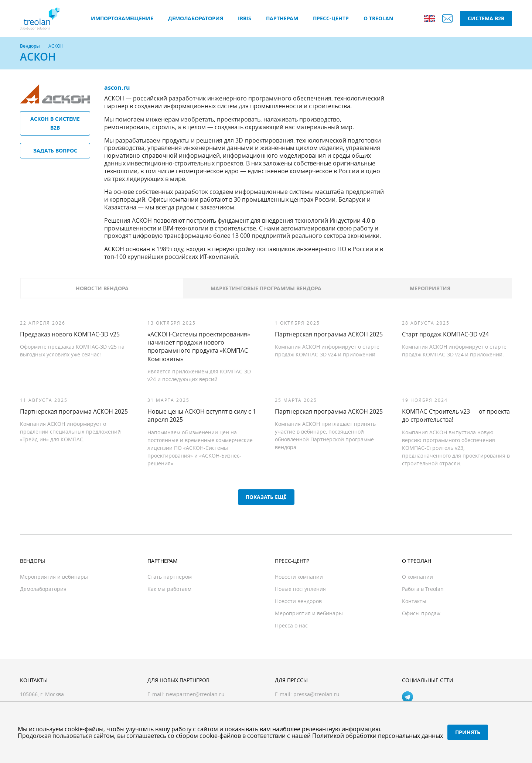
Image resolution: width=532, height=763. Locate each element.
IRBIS (245, 18)
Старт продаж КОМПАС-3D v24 (445, 334)
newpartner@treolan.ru (195, 694)
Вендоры (30, 46)
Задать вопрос (55, 150)
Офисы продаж (421, 613)
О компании (417, 577)
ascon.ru (117, 88)
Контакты (414, 601)
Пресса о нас (291, 625)
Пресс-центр (331, 18)
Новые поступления (300, 589)
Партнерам (282, 18)
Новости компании (299, 577)
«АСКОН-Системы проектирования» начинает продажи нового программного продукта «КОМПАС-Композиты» (199, 347)
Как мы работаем (169, 589)
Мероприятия (430, 288)
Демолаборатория (196, 18)
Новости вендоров (298, 601)
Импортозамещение (122, 18)
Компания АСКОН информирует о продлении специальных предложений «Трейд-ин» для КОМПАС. (70, 432)
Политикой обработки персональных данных (378, 736)
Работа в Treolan (423, 589)
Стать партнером (170, 577)
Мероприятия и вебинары (54, 577)
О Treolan (378, 18)
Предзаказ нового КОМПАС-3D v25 (70, 334)
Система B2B (486, 18)
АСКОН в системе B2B (55, 123)
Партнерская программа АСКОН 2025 (329, 334)
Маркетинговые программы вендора (266, 288)
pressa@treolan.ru (316, 694)
